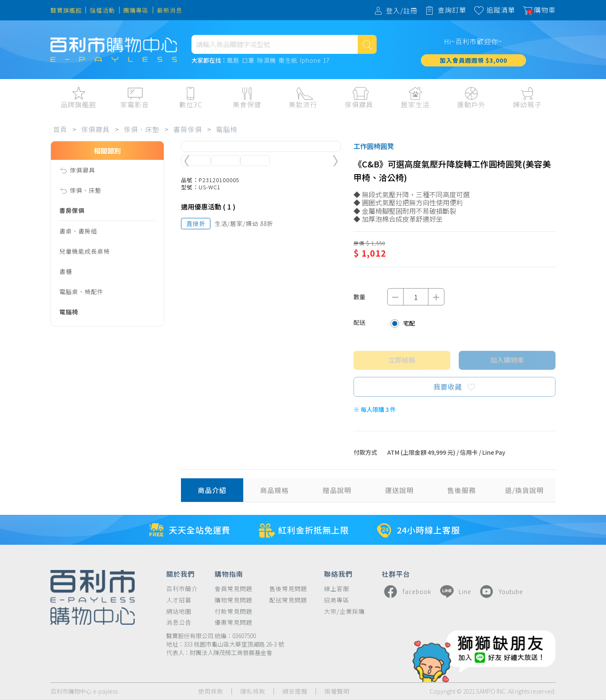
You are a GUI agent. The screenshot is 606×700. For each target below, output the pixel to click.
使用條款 (211, 691)
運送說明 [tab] (399, 490)
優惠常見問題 (234, 622)
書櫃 (66, 271)
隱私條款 (253, 691)
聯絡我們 (338, 573)
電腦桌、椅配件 (81, 292)
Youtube (500, 591)
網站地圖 (179, 611)
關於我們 (181, 573)
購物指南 (229, 573)
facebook (407, 591)
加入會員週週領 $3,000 (473, 60)
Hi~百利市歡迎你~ (473, 41)
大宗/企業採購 (344, 611)
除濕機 (267, 61)
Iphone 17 (315, 61)
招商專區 (337, 600)
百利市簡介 (182, 589)
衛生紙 (288, 61)
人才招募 (179, 600)
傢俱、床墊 (142, 129)
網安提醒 (295, 691)
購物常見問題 (234, 600)
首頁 (60, 129)
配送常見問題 (288, 600)
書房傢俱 (188, 129)
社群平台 (396, 573)
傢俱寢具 (96, 129)
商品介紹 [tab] (212, 490)
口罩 (248, 61)
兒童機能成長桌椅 (85, 251)
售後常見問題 (288, 589)
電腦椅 (227, 129)
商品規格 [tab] (274, 490)
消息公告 (179, 622)
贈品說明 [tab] (337, 490)
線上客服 (337, 589)
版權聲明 (337, 691)
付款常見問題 (234, 611)
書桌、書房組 (78, 231)
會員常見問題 (234, 589)
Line (454, 591)
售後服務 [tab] (462, 490)
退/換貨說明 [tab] (524, 490)
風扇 (233, 61)
